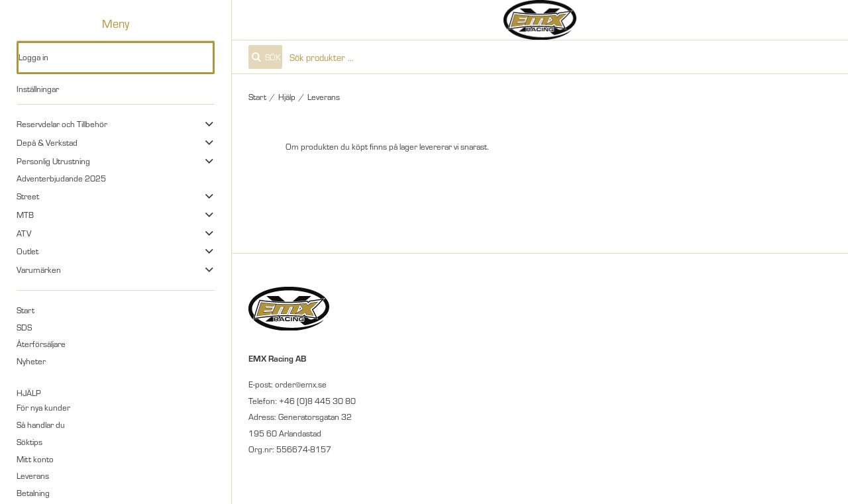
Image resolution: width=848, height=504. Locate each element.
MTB (25, 215)
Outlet (27, 251)
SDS (24, 327)
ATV (24, 233)
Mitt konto (35, 459)
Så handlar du (41, 425)
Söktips (29, 442)
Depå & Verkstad (47, 142)
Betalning (33, 493)
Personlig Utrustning (53, 161)
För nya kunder (43, 407)
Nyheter (31, 361)
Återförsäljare (41, 344)
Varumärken (39, 270)
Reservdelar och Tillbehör (62, 124)
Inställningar (38, 89)
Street (28, 196)
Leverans (33, 476)
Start (26, 310)
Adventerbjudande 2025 (61, 178)
